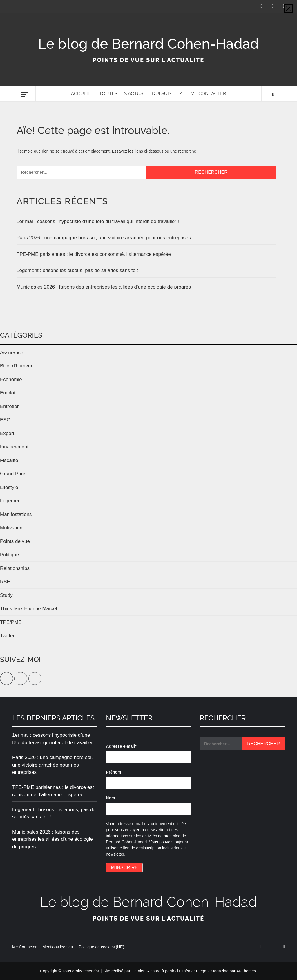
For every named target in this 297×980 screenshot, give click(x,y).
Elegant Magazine (212, 971)
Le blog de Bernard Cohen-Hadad (148, 44)
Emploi (8, 393)
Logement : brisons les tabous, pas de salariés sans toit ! (79, 270)
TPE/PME (11, 622)
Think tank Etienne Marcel (29, 609)
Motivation (11, 528)
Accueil (81, 94)
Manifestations (16, 514)
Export (7, 433)
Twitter (7, 636)
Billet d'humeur (16, 366)
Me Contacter (208, 94)
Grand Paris (13, 474)
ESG (5, 420)
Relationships (15, 568)
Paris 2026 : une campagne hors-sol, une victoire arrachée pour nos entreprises (104, 238)
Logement (11, 501)
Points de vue (15, 541)
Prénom (113, 772)
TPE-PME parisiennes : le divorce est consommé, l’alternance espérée (94, 254)
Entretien (10, 406)
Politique (9, 555)
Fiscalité (9, 460)
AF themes (246, 971)
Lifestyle (9, 487)
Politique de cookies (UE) (101, 947)
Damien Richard (146, 971)
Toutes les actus (121, 94)
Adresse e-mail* (121, 746)
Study (6, 595)
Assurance (12, 353)
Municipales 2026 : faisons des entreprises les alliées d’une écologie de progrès (104, 287)
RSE (5, 582)
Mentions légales (58, 947)
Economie (11, 379)
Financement (14, 447)
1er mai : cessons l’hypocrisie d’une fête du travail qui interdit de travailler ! (98, 221)
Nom (110, 798)
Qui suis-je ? (167, 94)
